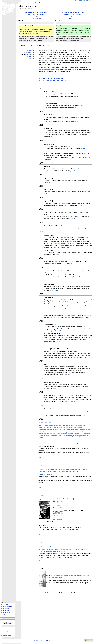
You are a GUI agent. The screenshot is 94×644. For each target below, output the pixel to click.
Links (30, 59)
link (76, 96)
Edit (35, 3)
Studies (30, 57)
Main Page (29, 51)
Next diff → (73, 18)
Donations (5, 616)
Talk (37, 14)
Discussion (27, 3)
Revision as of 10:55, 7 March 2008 (73, 12)
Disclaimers (48, 640)
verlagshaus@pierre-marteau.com (49, 70)
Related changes (7, 630)
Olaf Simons (31, 14)
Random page (6, 612)
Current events (6, 608)
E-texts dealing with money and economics (53, 81)
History (40, 3)
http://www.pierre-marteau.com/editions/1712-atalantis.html (59, 443)
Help (4, 614)
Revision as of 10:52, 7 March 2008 (36, 12)
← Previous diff (36, 18)
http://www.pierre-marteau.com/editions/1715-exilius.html (56, 499)
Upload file (5, 632)
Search (2, 619)
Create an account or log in (84, 1)
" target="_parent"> (44, 422)
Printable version (7, 636)
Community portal (7, 607)
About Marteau (38, 640)
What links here (7, 628)
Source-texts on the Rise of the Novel (52, 78)
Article (20, 3)
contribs (42, 14)
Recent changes (7, 610)
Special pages (6, 634)
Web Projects (28, 53)
